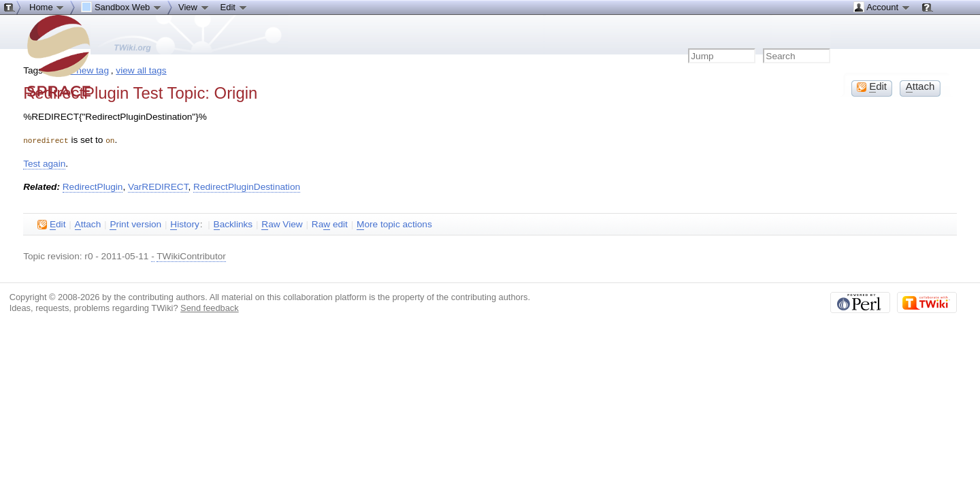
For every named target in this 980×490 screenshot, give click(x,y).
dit (51, 224)
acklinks (233, 224)
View (194, 7)
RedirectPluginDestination (247, 186)
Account (882, 7)
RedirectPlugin (93, 186)
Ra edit (330, 224)
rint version (135, 224)
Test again (44, 163)
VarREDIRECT (158, 186)
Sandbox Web (121, 7)
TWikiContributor (191, 256)
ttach (88, 224)
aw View (282, 224)
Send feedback (210, 307)
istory (184, 224)
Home (47, 7)
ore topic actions (394, 224)
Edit (234, 7)
